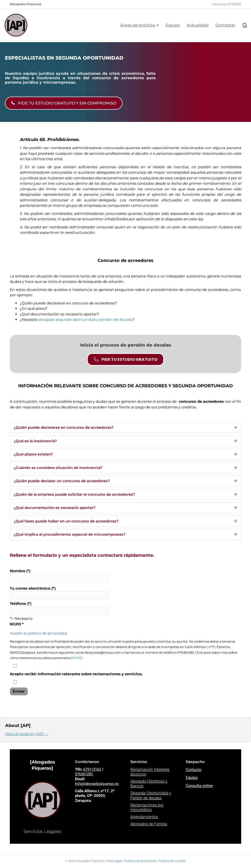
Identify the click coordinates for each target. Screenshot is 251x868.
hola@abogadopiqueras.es (97, 784)
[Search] (243, 25)
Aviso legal (114, 861)
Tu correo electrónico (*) (59, 593)
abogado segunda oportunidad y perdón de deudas (86, 319)
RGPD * (17, 624)
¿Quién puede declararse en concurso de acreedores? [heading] (64, 427)
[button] (236, 428)
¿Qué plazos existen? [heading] (33, 454)
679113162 (92, 769)
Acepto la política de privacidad (38, 633)
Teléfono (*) (59, 608)
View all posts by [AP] (27, 734)
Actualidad (198, 25)
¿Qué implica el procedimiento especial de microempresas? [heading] (70, 534)
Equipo (173, 25)
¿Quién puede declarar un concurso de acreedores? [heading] (62, 481)
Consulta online (199, 786)
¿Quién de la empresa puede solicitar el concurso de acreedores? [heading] (74, 494)
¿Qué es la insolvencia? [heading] (35, 441)
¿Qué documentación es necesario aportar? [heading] (55, 508)
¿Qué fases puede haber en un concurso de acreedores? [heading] (66, 521)
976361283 (84, 774)
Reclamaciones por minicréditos (147, 807)
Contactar (226, 25)
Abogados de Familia (149, 824)
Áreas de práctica (138, 25)
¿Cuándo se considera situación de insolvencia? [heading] (58, 468)
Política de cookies (172, 861)
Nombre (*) (59, 575)
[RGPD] (77, 658)
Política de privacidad (140, 861)
